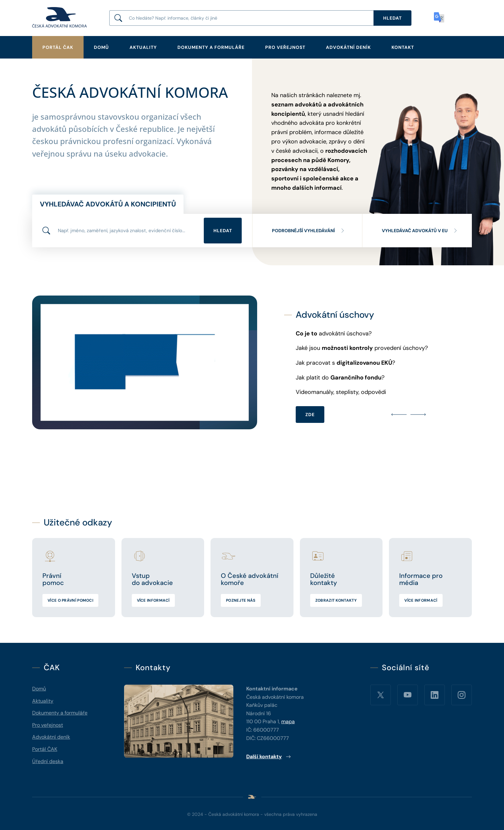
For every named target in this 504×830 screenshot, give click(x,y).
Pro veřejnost (285, 47)
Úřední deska (48, 761)
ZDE (310, 415)
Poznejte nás (241, 600)
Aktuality (143, 47)
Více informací (153, 600)
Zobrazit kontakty (336, 600)
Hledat (223, 231)
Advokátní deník (348, 47)
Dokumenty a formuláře (211, 47)
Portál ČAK (58, 47)
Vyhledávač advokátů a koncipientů (108, 204)
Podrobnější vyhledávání (309, 231)
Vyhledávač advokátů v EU (420, 231)
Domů (101, 47)
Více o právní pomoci (70, 600)
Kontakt (403, 47)
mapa (288, 721)
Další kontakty (269, 757)
